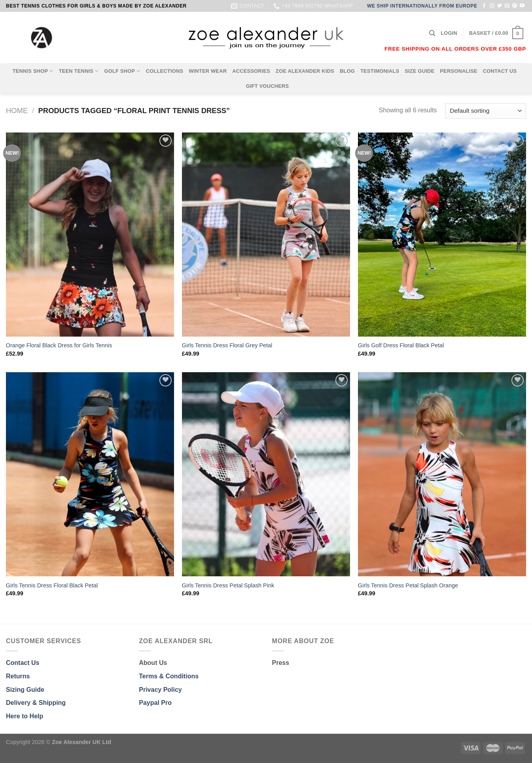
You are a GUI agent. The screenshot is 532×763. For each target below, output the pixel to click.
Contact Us (23, 663)
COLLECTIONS (165, 71)
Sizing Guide (25, 690)
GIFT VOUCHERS (268, 86)
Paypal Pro (155, 703)
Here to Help (25, 716)
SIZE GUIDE (419, 71)
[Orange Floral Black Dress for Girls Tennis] (90, 235)
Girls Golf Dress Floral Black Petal (401, 345)
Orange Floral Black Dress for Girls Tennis (59, 345)
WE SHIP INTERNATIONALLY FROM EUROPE (422, 6)
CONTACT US (500, 71)
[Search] (432, 33)
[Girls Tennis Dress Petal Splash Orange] (442, 474)
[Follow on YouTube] (522, 6)
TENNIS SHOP (33, 71)
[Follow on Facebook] (484, 6)
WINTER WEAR (208, 71)
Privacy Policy (160, 690)
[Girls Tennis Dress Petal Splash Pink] (266, 474)
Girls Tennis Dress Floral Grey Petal (227, 345)
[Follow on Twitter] (500, 6)
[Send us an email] (507, 6)
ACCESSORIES (251, 71)
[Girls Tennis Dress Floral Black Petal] (90, 474)
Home (17, 111)
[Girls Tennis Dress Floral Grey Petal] (266, 235)
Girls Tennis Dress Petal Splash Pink (228, 585)
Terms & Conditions (169, 676)
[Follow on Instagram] (492, 6)
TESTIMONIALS (380, 71)
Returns (18, 676)
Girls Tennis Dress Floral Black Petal (52, 585)
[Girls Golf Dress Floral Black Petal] (442, 235)
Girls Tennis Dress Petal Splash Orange (408, 585)
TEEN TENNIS (79, 71)
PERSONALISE (459, 71)
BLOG (347, 71)
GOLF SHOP (122, 71)
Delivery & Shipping (36, 703)
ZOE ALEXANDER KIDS (305, 71)
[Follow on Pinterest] (515, 6)
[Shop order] (486, 111)
